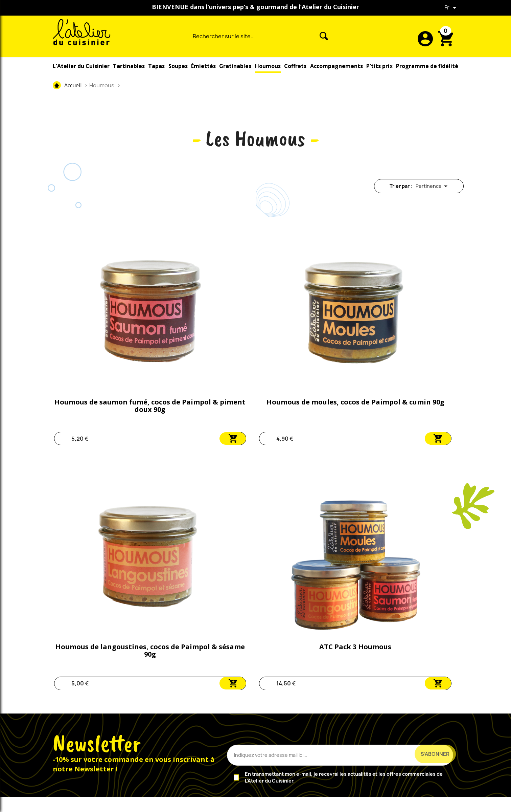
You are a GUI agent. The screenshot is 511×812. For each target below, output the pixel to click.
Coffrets (295, 66)
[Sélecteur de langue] (451, 8)
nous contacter (243, 736)
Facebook (92, 737)
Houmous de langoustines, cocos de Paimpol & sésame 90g (297, 330)
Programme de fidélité (427, 66)
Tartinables (129, 66)
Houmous (268, 66)
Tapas (156, 66)
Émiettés (203, 66)
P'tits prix (379, 66)
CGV (280, 803)
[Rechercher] (256, 36)
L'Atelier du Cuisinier (81, 66)
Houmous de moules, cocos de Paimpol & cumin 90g (197, 330)
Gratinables (235, 66)
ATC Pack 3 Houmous (397, 323)
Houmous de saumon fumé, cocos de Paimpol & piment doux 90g (97, 330)
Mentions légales (246, 803)
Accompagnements (336, 66)
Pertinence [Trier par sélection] (433, 186)
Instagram (114, 737)
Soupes (178, 66)
